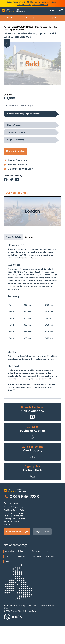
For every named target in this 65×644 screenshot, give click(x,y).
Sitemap (7, 524)
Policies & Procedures (13, 507)
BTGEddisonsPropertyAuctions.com (33, 5)
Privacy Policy (31, 611)
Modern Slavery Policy (13, 513)
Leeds (48, 551)
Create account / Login (17, 532)
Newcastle (37, 556)
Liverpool (9, 556)
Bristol (21, 551)
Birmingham (10, 551)
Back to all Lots (32, 18)
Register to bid (42, 532)
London (22, 556)
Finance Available (15, 151)
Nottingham (51, 556)
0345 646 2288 (52, 11)
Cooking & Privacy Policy (15, 510)
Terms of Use (17, 611)
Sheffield (8, 562)
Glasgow (36, 551)
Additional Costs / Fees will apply (18, 105)
